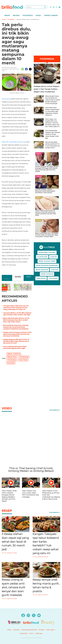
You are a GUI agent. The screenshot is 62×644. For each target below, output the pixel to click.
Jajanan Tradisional (14, 354)
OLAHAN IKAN (42, 257)
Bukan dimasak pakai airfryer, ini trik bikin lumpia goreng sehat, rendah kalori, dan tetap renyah (16, 320)
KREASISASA (41, 278)
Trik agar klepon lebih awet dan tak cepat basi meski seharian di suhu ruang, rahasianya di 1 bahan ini (16, 308)
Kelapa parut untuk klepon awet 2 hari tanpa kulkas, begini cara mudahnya (47, 89)
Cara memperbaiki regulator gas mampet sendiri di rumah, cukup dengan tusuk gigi (53, 134)
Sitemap (39, 633)
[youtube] (59, 7)
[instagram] (54, 7)
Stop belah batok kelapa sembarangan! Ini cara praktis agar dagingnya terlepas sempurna (52, 111)
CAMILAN (54, 257)
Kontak (16, 630)
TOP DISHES (53, 278)
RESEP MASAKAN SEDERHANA (47, 265)
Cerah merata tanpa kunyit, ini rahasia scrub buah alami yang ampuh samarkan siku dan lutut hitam (46, 213)
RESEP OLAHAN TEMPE (47, 261)
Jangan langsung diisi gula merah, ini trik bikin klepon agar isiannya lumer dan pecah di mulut (16, 341)
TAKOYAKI (55, 270)
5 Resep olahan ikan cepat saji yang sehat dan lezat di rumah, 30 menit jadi (15, 542)
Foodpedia (28, 15)
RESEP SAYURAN (47, 274)
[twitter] (57, 7)
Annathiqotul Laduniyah (9, 68)
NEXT (29, 277)
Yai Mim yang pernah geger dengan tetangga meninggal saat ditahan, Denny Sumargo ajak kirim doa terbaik (47, 169)
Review (16, 15)
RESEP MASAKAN (42, 270)
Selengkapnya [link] (54, 410)
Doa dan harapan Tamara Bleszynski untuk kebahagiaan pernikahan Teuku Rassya (45, 191)
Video (38, 15)
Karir (32, 633)
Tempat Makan (51, 15)
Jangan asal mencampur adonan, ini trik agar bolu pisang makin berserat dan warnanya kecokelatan (17, 334)
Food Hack (11, 363)
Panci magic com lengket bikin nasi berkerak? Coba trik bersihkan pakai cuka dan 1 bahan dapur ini (52, 123)
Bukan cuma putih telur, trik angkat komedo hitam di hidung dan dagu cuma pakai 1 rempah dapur (47, 235)
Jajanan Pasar (12, 357)
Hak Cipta (50, 630)
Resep (7, 15)
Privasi (41, 630)
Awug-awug (6, 99)
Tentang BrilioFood (29, 630)
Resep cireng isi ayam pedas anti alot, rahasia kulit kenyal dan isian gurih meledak (13, 587)
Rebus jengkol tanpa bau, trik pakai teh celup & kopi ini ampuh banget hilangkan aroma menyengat (53, 100)
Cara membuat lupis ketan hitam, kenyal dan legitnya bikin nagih (15, 347)
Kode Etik (24, 633)
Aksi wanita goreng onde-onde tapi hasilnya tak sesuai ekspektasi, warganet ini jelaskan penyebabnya (16, 327)
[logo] (12, 7)
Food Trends (23, 360)
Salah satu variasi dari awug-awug (14, 142)
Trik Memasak (24, 357)
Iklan (9, 630)
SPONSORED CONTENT (47, 253)
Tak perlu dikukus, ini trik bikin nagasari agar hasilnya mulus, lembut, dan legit (17, 314)
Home (4, 19)
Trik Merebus (12, 360)
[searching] (45, 7)
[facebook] (51, 7)
